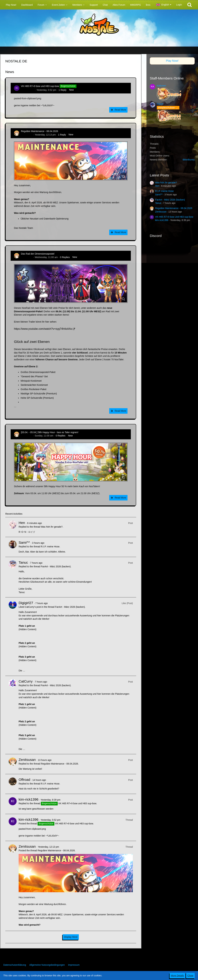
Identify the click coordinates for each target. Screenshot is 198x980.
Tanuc (23, 562)
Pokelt (160, 104)
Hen (22, 523)
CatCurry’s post (33, 607)
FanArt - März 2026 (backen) (56, 566)
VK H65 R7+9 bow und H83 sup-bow (40, 86)
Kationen (161, 86)
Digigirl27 (26, 603)
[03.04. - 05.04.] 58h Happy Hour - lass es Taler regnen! (50, 432)
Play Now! (172, 61)
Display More (71, 937)
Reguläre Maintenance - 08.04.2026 (39, 131)
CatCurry (26, 681)
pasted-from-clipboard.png (28, 98)
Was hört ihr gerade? (52, 527)
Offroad (24, 780)
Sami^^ (24, 542)
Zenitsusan (27, 135)
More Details (177, 976)
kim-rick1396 (28, 90)
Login (179, 5)
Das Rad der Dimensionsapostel (38, 254)
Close (190, 976)
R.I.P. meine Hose (50, 547)
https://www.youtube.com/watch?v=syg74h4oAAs (43, 329)
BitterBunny (189, 160)
